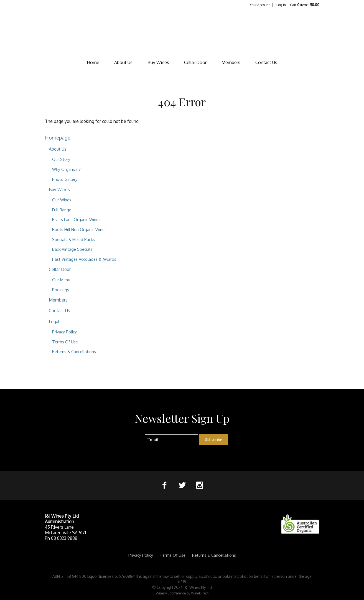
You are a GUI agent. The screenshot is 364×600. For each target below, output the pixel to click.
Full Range (62, 210)
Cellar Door (195, 62)
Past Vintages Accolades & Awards (84, 259)
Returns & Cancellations (74, 351)
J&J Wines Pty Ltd (182, 32)
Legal (54, 321)
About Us (123, 62)
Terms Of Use (65, 342)
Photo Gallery (65, 179)
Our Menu (61, 280)
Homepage (58, 137)
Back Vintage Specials (72, 249)
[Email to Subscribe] (171, 440)
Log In (281, 5)
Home (93, 62)
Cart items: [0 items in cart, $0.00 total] (305, 5)
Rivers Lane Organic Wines (76, 219)
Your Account (260, 5)
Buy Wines (158, 62)
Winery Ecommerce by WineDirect (182, 593)
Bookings (61, 290)
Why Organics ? (66, 169)
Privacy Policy (64, 332)
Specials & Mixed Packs (73, 239)
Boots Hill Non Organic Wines (79, 229)
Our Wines (62, 200)
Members (231, 62)
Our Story (61, 159)
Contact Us (266, 62)
